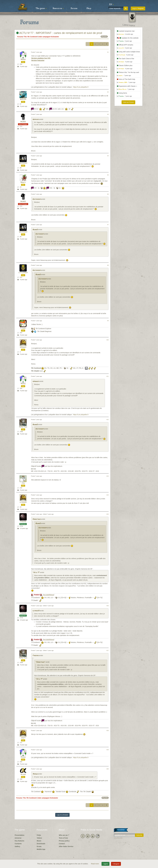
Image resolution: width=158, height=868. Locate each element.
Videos (39, 838)
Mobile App (41, 849)
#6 (108, 194)
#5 (108, 175)
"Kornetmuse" (40, 662)
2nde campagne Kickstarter (49, 37)
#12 (108, 420)
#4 (108, 156)
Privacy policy (64, 841)
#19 (108, 750)
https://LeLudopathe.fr (81, 87)
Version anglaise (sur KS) (41, 58)
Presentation (20, 835)
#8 (108, 265)
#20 (108, 769)
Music (39, 841)
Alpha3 (23, 774)
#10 (108, 340)
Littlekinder (23, 273)
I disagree (116, 864)
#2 (108, 92)
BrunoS (23, 122)
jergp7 (23, 738)
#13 (108, 476)
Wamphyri (23, 99)
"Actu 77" (36, 573)
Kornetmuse (23, 427)
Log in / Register (138, 8)
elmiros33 (23, 502)
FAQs (39, 835)
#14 (108, 495)
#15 (108, 514)
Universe (18, 838)
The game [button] (41, 8)
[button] (111, 5)
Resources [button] (58, 8)
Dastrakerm (23, 163)
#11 (108, 376)
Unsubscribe (118, 838)
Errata (39, 846)
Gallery (17, 846)
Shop (89, 8)
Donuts (23, 182)
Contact (62, 844)
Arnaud (23, 60)
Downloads (41, 844)
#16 (108, 606)
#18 (108, 731)
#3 (108, 114)
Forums (74, 8)
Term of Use (63, 838)
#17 (108, 650)
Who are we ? (64, 835)
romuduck (23, 347)
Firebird (23, 522)
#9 (108, 321)
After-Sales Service (66, 846)
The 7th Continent (31, 37)
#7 (108, 225)
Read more (95, 864)
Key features (19, 841)
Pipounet (23, 328)
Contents (18, 844)
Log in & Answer (62, 815)
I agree (105, 864)
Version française (38, 60)
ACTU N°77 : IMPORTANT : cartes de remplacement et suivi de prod (59, 33)
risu (23, 483)
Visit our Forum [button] (128, 102)
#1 (108, 52)
